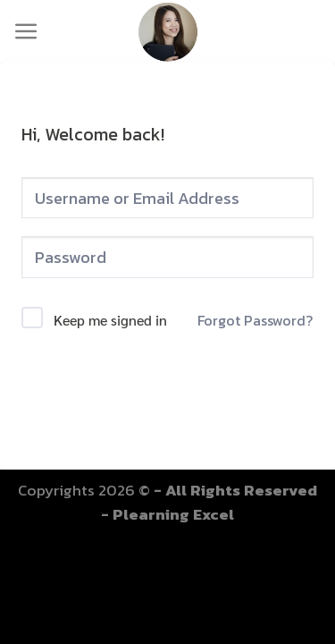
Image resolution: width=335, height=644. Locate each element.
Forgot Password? (255, 320)
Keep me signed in (110, 320)
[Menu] (26, 32)
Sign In (167, 387)
